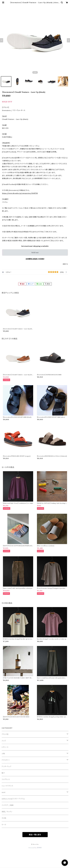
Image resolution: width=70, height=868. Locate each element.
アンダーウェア (7, 767)
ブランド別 (5, 734)
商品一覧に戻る (35, 835)
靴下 (3, 773)
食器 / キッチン (7, 812)
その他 (4, 818)
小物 (3, 754)
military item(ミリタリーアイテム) (13, 799)
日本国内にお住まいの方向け (35, 259)
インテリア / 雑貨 (8, 805)
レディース (5, 747)
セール (4, 825)
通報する (65, 264)
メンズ (4, 741)
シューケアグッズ (7, 786)
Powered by (35, 848)
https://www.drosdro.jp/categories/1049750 (20, 193)
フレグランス (6, 779)
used (3, 792)
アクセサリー (6, 760)
